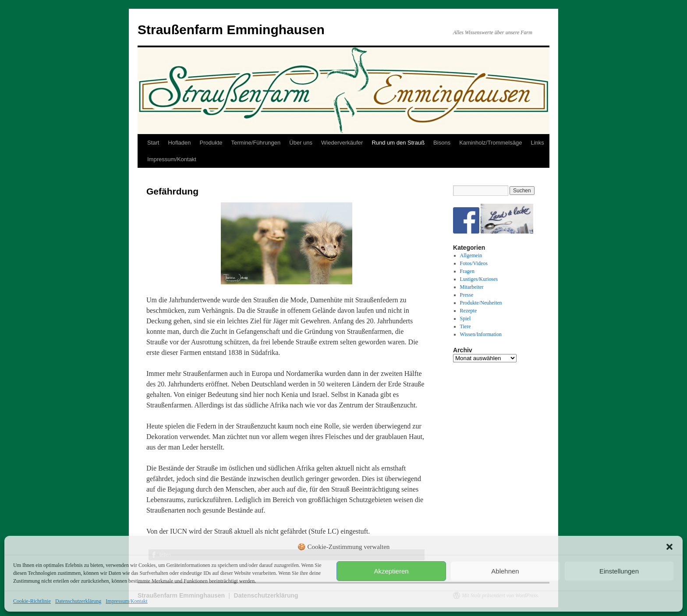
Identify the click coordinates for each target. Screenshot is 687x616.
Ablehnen (505, 571)
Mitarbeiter (472, 287)
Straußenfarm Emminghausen (231, 30)
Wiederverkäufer (342, 143)
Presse (467, 295)
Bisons (442, 143)
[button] (669, 547)
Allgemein (471, 255)
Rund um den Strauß (398, 143)
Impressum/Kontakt (126, 601)
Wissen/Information (481, 334)
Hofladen (179, 143)
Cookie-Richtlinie (32, 601)
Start (153, 143)
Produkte (211, 143)
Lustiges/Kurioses (479, 279)
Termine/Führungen (256, 143)
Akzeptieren (391, 571)
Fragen (467, 271)
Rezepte (469, 311)
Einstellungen (619, 571)
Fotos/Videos (474, 263)
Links (537, 143)
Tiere (466, 326)
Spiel (466, 319)
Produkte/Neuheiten (481, 303)
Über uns (301, 143)
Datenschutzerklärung (78, 601)
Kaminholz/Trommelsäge (490, 143)
